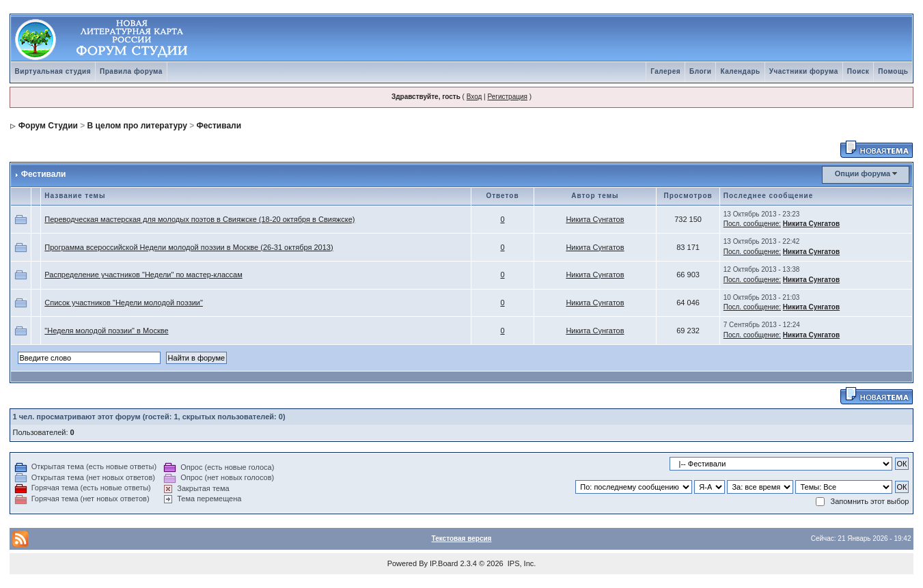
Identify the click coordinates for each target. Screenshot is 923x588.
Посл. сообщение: (752, 224)
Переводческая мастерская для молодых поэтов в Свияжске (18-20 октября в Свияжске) (199, 219)
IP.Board (444, 563)
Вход (474, 97)
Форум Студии (48, 126)
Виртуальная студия (53, 71)
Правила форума (131, 71)
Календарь (740, 71)
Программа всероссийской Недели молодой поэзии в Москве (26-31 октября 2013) (189, 247)
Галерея (665, 71)
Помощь (893, 71)
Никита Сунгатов (595, 219)
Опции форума (863, 173)
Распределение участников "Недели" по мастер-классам (143, 275)
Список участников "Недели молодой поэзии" (124, 303)
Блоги (700, 71)
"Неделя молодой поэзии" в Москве (106, 331)
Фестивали (219, 126)
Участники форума (804, 71)
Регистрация (507, 97)
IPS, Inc (521, 563)
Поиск (858, 71)
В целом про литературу (137, 126)
